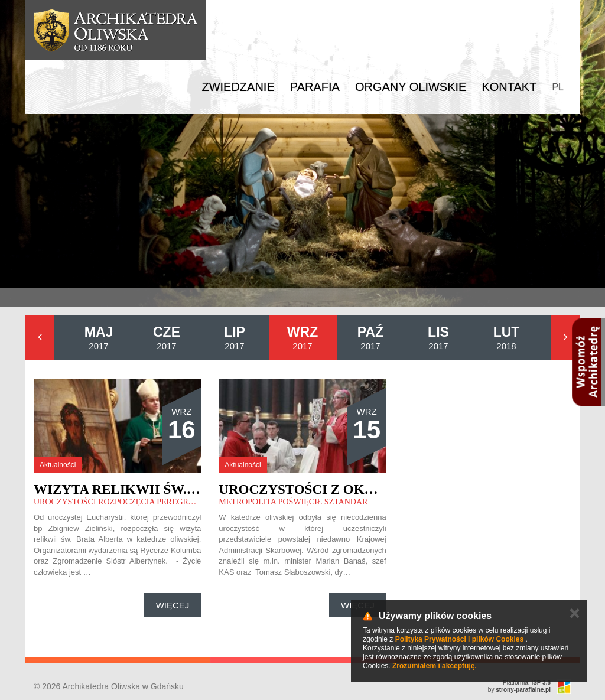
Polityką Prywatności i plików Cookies (459, 639)
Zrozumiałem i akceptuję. (435, 666)
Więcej (173, 605)
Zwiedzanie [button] (238, 87)
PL (558, 87)
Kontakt (509, 87)
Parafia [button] (315, 87)
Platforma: (527, 683)
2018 (507, 338)
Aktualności (58, 465)
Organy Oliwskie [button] (411, 87)
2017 (99, 338)
